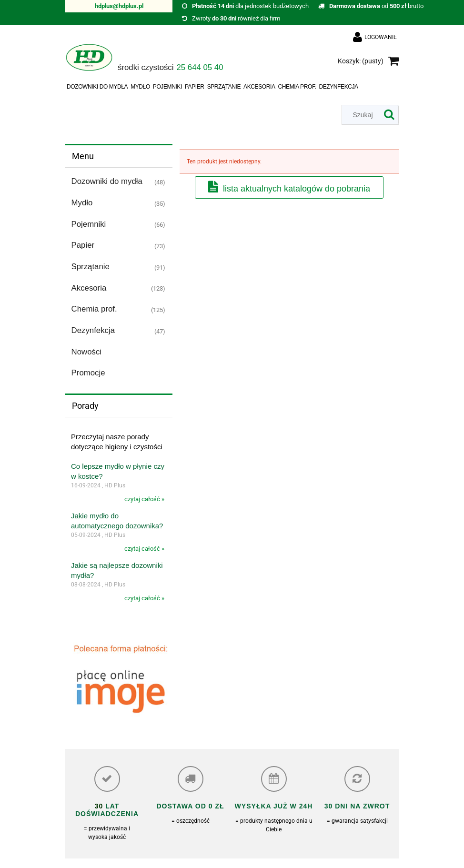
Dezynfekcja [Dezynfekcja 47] (93, 330)
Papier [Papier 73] (83, 245)
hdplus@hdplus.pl (119, 6)
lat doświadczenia (107, 810)
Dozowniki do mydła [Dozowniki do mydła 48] (107, 181)
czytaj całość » (144, 499)
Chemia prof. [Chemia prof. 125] (94, 309)
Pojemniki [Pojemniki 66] (89, 224)
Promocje (88, 373)
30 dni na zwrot (357, 806)
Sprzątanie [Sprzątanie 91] (91, 267)
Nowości (86, 352)
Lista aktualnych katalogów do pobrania (297, 189)
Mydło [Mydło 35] (82, 203)
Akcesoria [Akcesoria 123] (89, 288)
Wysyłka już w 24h (274, 806)
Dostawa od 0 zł (190, 806)
